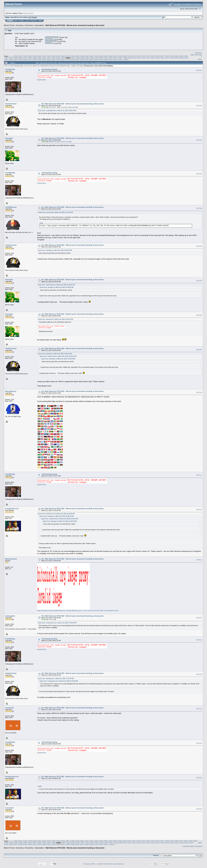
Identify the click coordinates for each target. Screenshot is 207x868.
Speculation (39, 25)
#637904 (199, 174)
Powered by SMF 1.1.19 (91, 864)
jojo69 (74, 107)
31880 (176, 56)
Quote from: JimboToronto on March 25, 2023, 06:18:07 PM (56, 285)
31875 (153, 56)
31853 (49, 56)
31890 (39, 58)
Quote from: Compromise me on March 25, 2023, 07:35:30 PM (57, 623)
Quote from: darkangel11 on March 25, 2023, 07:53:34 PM (56, 679)
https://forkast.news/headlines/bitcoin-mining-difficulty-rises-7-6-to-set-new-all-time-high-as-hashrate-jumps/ (78, 611)
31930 (44, 59)
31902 (97, 58)
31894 (58, 58)
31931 (49, 59)
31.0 (30, 17)
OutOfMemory (11, 207)
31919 (177, 58)
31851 (39, 56)
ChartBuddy (10, 69)
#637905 (199, 208)
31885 (16, 58)
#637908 (199, 315)
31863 (96, 56)
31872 (138, 56)
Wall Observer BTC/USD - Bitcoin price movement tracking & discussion (75, 25)
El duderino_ (53, 107)
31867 (115, 56)
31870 (129, 56)
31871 (134, 56)
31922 (6, 59)
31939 (86, 59)
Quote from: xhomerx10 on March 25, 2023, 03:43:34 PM (55, 319)
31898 (78, 58)
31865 (105, 56)
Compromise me (12, 509)
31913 (149, 58)
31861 (87, 56)
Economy (20, 25)
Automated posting (49, 69)
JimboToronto (11, 104)
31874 (148, 56)
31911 (139, 58)
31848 (25, 56)
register (31, 13)
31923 (11, 59)
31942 (101, 59)
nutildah (51, 619)
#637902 (199, 106)
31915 (158, 58)
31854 (53, 56)
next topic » (199, 846)
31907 (120, 58)
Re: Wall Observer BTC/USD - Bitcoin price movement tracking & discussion (73, 104)
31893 (53, 58)
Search (22, 20)
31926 (25, 59)
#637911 (199, 475)
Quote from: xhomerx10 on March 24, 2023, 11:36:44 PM (55, 212)
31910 (134, 58)
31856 (63, 56)
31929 (39, 59)
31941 (96, 59)
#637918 (199, 743)
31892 (49, 58)
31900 (87, 58)
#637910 (199, 392)
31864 (101, 56)
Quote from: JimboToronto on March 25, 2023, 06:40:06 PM (56, 514)
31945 (115, 59)
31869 (124, 56)
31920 (182, 58)
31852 (44, 56)
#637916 (199, 674)
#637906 (199, 246)
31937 (77, 59)
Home (10, 20)
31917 (168, 58)
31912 (144, 58)
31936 (72, 59)
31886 (20, 58)
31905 (111, 58)
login (25, 13)
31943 (105, 59)
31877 (162, 56)
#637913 (199, 560)
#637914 (199, 618)
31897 (73, 58)
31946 (119, 59)
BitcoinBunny (11, 391)
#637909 (199, 350)
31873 (143, 56)
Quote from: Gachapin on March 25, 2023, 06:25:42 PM (55, 354)
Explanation (42, 80)
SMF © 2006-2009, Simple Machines (112, 864)
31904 (106, 58)
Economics (29, 25)
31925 (20, 59)
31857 (68, 56)
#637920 (199, 809)
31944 (110, 59)
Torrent (34, 17)
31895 (63, 58)
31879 (171, 56)
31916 (163, 58)
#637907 (199, 281)
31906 (116, 58)
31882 (186, 56)
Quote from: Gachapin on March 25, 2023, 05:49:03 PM (55, 250)
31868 (120, 56)
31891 (44, 58)
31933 (58, 59)
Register (34, 20)
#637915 (199, 640)
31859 (77, 56)
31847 (20, 56)
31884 (11, 58)
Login (27, 20)
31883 (6, 58)
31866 (110, 56)
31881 (181, 56)
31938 (82, 59)
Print (200, 59)
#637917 (199, 709)
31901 (92, 58)
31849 (30, 56)
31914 (153, 58)
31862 (91, 56)
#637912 (199, 510)
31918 (172, 58)
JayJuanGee (65, 107)
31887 (25, 58)
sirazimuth (9, 708)
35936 (126, 59)
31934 (63, 59)
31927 (30, 59)
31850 (35, 56)
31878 (167, 56)
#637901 (199, 70)
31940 (91, 59)
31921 (186, 58)
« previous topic (188, 846)
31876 (157, 56)
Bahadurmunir (11, 559)
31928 (35, 59)
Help (16, 20)
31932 (53, 59)
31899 (83, 58)
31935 (68, 59)
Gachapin (9, 138)
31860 (82, 56)
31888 (30, 58)
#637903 (199, 140)
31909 (130, 58)
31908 (125, 58)
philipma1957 (53, 142)
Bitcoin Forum (9, 25)
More (40, 20)
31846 (16, 56)
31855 (58, 56)
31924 (16, 59)
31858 (72, 56)
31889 (35, 58)
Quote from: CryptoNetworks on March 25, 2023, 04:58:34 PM (57, 111)
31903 (101, 58)
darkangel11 (10, 616)
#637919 (199, 778)
